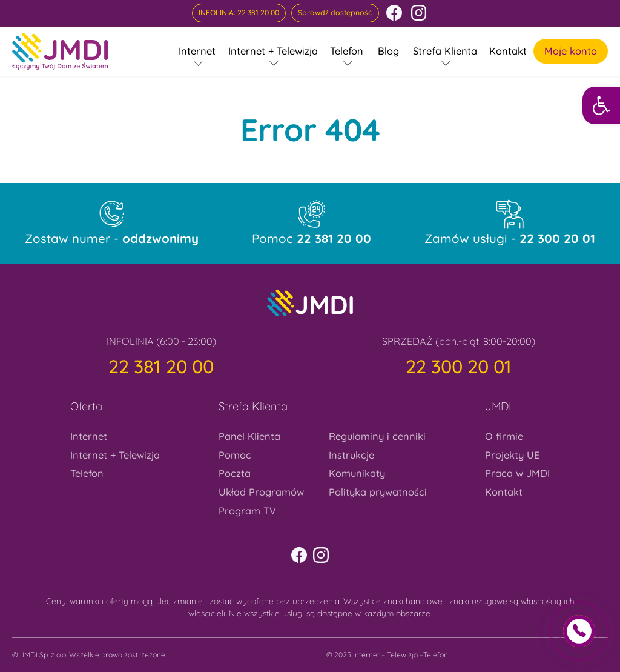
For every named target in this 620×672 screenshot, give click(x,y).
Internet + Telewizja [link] (273, 51)
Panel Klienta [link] (249, 436)
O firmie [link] (504, 436)
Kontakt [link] (508, 51)
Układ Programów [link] (261, 492)
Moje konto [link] (571, 51)
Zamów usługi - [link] (510, 239)
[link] (601, 105)
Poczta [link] (235, 473)
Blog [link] (388, 51)
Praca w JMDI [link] (517, 473)
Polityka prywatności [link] (378, 492)
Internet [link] (197, 51)
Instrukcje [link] (351, 455)
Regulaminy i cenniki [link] (377, 436)
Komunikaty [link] (357, 473)
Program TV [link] (247, 511)
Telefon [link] (347, 51)
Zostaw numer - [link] (112, 239)
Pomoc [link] (312, 239)
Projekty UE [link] (512, 455)
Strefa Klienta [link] (445, 51)
